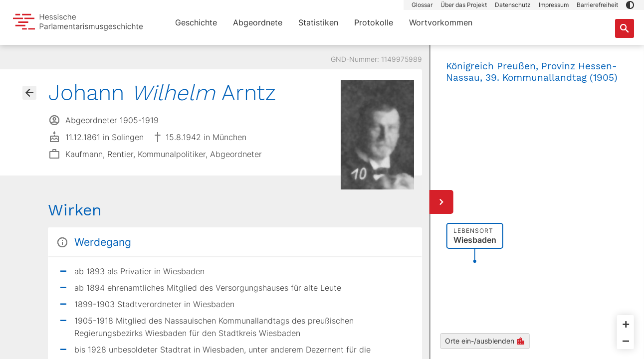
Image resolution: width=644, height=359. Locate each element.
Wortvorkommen (441, 22)
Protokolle (374, 22)
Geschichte (196, 22)
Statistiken (318, 22)
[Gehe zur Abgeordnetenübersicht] (29, 93)
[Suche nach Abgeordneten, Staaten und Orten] (625, 28)
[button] (630, 5)
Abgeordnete (258, 22)
